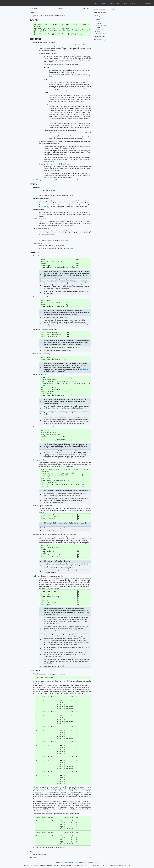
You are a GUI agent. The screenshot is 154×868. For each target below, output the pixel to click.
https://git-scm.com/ (102, 25)
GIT (31, 852)
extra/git (99, 18)
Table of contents (100, 36)
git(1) (56, 180)
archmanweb (66, 863)
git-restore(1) (50, 161)
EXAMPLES (34, 253)
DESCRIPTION (36, 39)
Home (95, 3)
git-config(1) (45, 207)
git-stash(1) (61, 502)
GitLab (125, 3)
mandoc (76, 863)
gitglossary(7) (69, 249)
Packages (103, 3)
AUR (140, 3)
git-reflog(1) (80, 643)
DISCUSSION (35, 671)
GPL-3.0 (53, 866)
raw (106, 40)
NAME (32, 13)
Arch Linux (11, 3)
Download (148, 3)
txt (104, 40)
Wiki (119, 3)
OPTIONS (34, 184)
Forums (112, 3)
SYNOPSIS (34, 20)
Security (133, 3)
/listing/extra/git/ (101, 33)
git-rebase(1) (84, 369)
